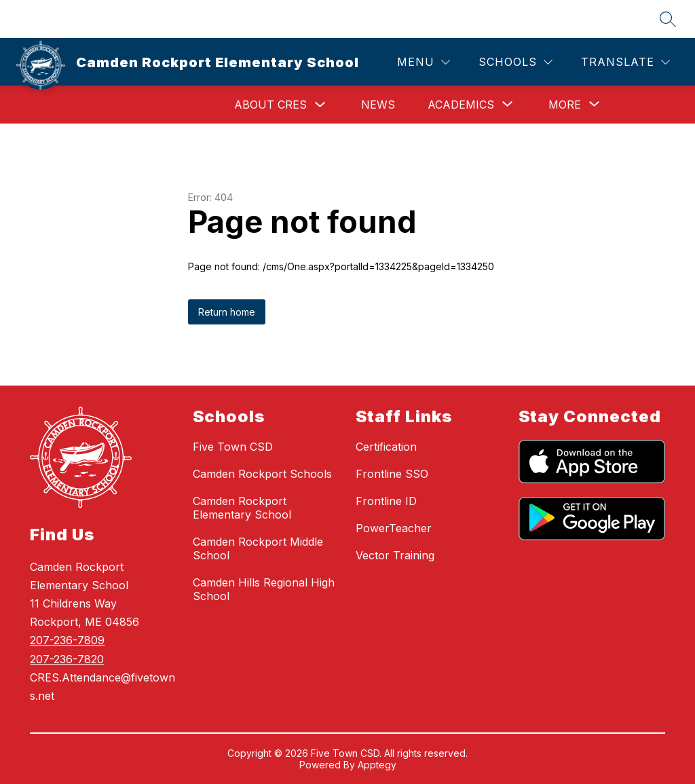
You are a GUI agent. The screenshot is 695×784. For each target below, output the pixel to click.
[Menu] (424, 62)
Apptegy (377, 765)
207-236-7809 (67, 640)
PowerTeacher (394, 528)
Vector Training (395, 555)
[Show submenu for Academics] (461, 105)
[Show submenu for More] (565, 105)
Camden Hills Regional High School (264, 589)
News (378, 105)
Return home (227, 312)
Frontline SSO (392, 474)
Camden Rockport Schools (262, 474)
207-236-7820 (67, 659)
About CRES (270, 105)
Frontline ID (386, 501)
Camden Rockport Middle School (258, 548)
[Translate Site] (625, 62)
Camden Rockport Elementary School (242, 508)
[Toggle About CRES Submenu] (320, 105)
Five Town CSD (233, 447)
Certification (386, 447)
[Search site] (668, 19)
